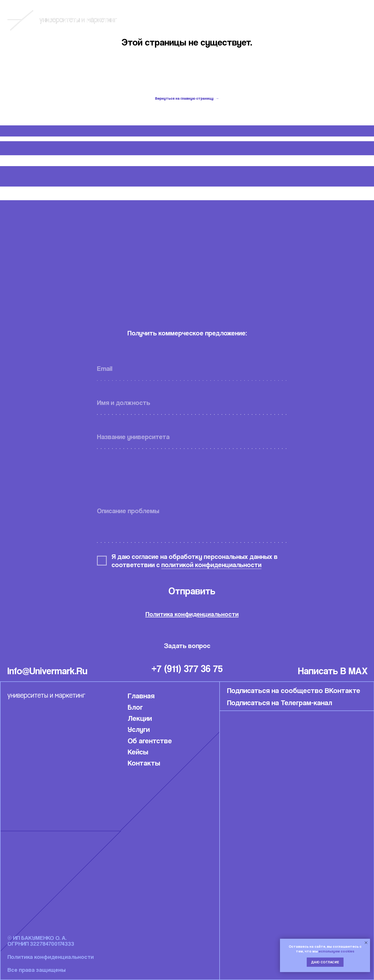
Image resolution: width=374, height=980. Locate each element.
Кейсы (308, 20)
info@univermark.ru (47, 671)
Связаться (352, 20)
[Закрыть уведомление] (366, 943)
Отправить (192, 591)
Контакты (144, 763)
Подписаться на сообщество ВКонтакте (294, 690)
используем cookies (337, 951)
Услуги (139, 729)
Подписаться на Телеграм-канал (280, 702)
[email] (192, 368)
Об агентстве (150, 740)
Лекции (140, 718)
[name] (192, 403)
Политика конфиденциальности (192, 614)
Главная (141, 696)
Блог (273, 20)
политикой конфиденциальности (211, 565)
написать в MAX (333, 671)
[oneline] (192, 437)
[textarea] (192, 522)
